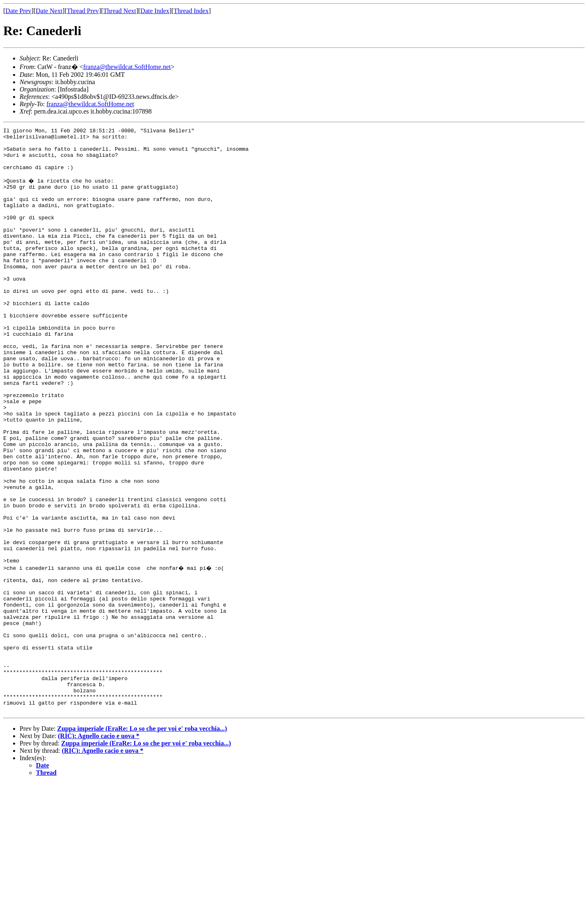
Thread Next (120, 11)
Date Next (49, 11)
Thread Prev (83, 11)
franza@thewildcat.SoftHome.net (127, 67)
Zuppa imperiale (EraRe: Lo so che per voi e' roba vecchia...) (142, 842)
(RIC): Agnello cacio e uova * (99, 850)
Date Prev (18, 11)
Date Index (155, 11)
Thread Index (191, 11)
